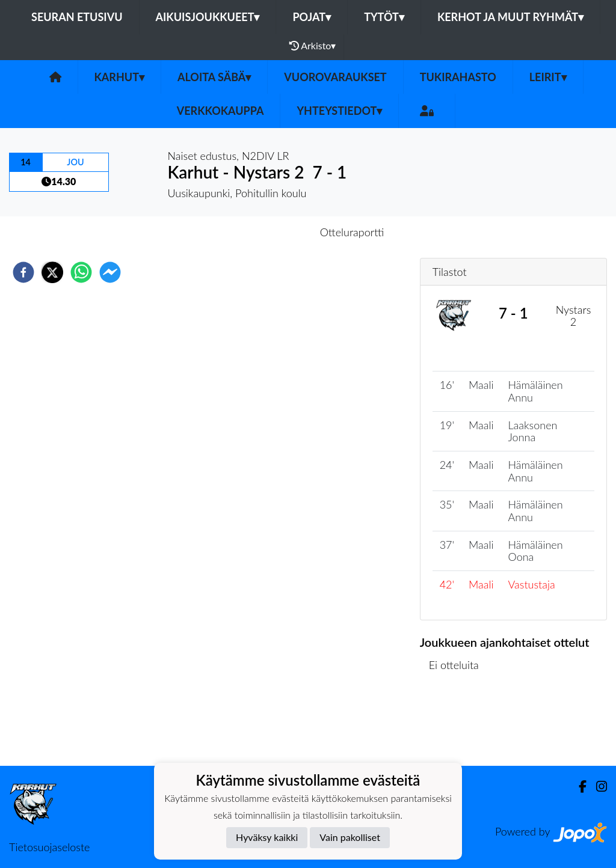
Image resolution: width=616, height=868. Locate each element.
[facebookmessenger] (110, 272)
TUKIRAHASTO (458, 77)
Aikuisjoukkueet (208, 17)
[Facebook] (578, 787)
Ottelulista (459, 725)
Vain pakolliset (350, 837)
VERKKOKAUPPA (220, 111)
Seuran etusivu (77, 17)
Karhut (119, 77)
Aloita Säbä (214, 77)
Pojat (312, 17)
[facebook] (23, 272)
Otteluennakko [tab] (266, 232)
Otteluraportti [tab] (352, 232)
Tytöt (384, 17)
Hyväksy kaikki (267, 837)
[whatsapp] (81, 272)
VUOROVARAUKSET (335, 77)
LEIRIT (548, 77)
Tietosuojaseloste (49, 847)
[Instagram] (597, 787)
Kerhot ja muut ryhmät (510, 17)
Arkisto (313, 46)
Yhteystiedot (339, 111)
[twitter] (52, 272)
